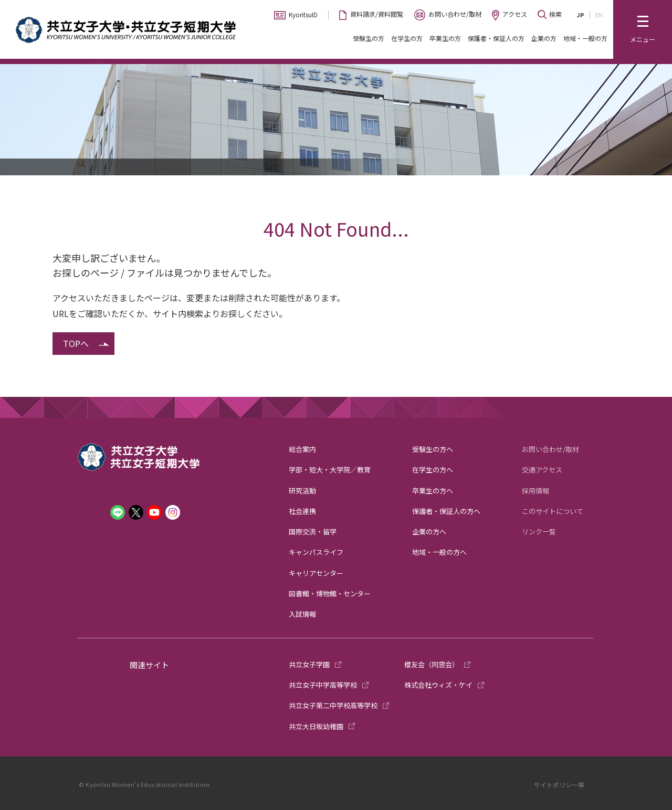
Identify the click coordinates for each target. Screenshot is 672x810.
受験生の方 (369, 38)
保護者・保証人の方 (496, 38)
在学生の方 (407, 38)
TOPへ (76, 343)
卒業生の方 (445, 38)
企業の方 (544, 38)
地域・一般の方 (585, 38)
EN (599, 15)
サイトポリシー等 (559, 785)
